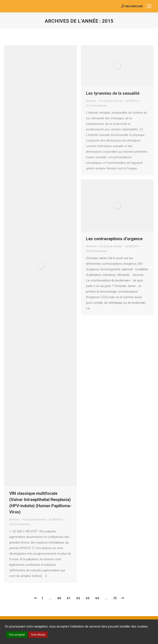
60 (59, 598)
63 (88, 598)
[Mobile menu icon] (149, 6)
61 (69, 598)
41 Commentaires (96, 106)
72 (115, 598)
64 (97, 598)
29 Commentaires (20, 524)
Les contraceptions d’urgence (114, 239)
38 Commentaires (96, 251)
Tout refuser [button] (38, 635)
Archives (14, 519)
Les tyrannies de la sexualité (113, 93)
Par (34, 519)
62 (78, 598)
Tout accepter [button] (17, 635)
